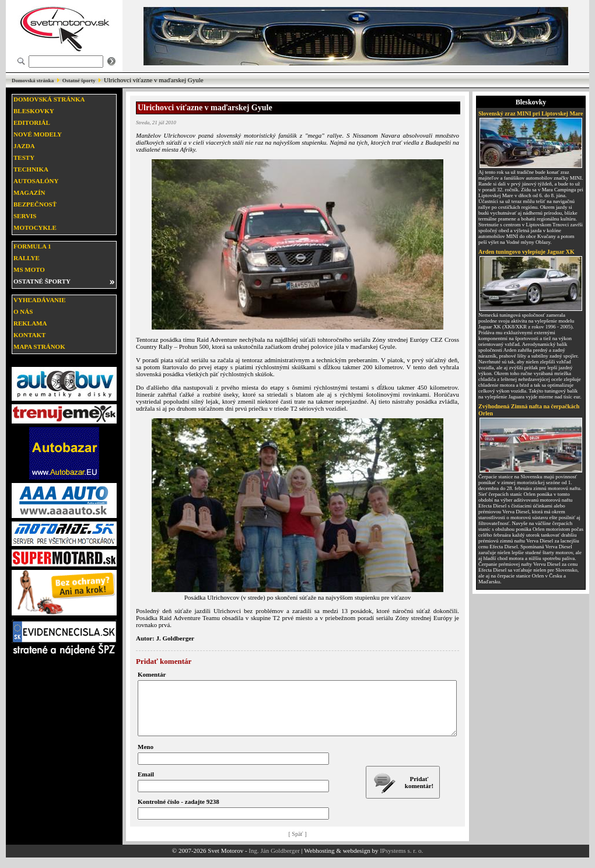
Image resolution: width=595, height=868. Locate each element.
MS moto (29, 269)
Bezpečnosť (35, 204)
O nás (23, 311)
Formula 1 (32, 246)
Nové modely (38, 134)
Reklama (30, 323)
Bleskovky (34, 111)
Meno (146, 757)
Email (146, 785)
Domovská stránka (33, 80)
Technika (31, 169)
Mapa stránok (39, 346)
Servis (25, 216)
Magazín (29, 192)
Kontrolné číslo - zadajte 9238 (178, 812)
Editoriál (32, 123)
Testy (24, 157)
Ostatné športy (79, 80)
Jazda (24, 146)
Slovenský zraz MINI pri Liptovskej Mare (531, 113)
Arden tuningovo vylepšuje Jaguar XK (526, 252)
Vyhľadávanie (40, 300)
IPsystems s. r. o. (401, 861)
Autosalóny (36, 181)
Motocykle (35, 228)
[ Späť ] (298, 844)
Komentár (152, 674)
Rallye (27, 258)
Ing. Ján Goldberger (274, 861)
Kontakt (29, 335)
